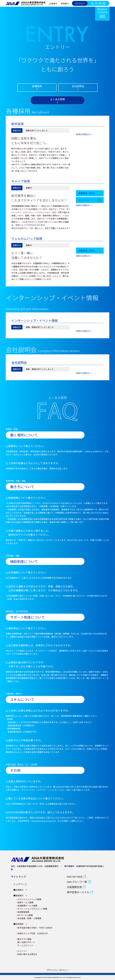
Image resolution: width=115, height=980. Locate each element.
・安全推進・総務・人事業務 (28, 918)
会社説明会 (78, 86)
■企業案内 (18, 890)
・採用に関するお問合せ (26, 954)
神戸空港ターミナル (78, 892)
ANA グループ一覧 (77, 882)
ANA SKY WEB (75, 877)
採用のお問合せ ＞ (84, 134)
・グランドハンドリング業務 (28, 899)
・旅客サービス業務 (24, 902)
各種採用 (37, 86)
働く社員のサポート (25, 942)
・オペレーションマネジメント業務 (31, 909)
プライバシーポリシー (58, 970)
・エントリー (21, 951)
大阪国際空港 (74, 887)
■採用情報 (18, 924)
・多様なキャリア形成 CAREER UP (32, 933)
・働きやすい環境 (23, 939)
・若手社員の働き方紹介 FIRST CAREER (34, 928)
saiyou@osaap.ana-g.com (43, 821)
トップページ (20, 884)
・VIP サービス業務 (24, 915)
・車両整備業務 (22, 912)
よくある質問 (58, 99)
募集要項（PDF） (87, 193)
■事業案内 (18, 895)
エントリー (84, 200)
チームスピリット (24, 945)
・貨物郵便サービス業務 (26, 906)
